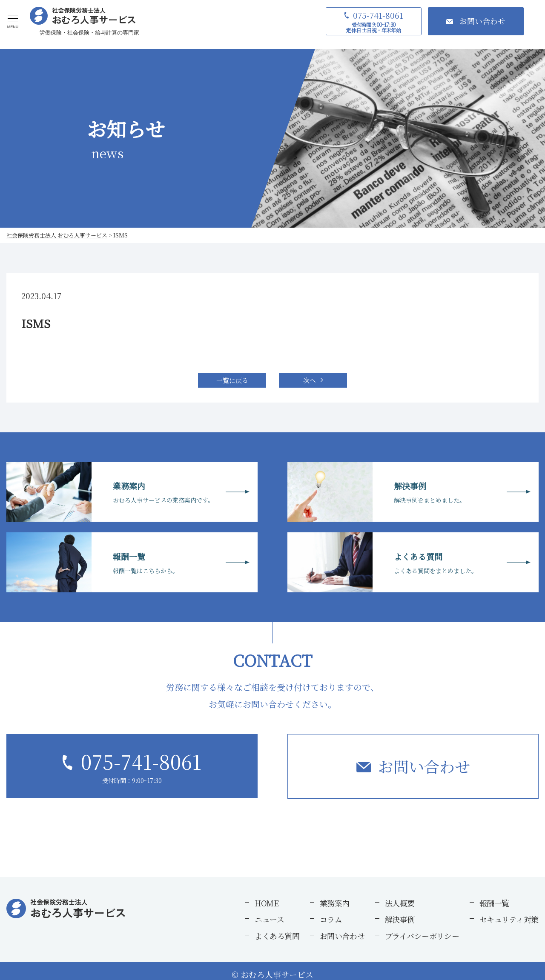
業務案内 (335, 903)
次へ (310, 380)
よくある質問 (277, 936)
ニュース (269, 919)
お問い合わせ (424, 766)
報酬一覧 (494, 903)
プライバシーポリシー (422, 936)
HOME (267, 903)
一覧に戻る (232, 380)
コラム (331, 919)
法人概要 (400, 903)
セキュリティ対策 (509, 919)
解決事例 (400, 919)
